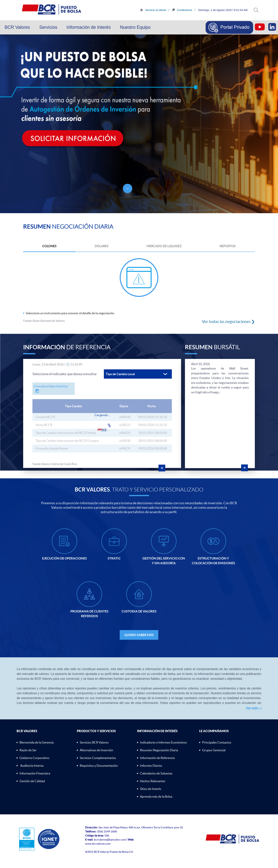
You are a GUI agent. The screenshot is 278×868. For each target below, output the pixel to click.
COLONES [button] (49, 246)
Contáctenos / (200, 10)
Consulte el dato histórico (51, 386)
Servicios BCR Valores (94, 742)
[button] (256, 10)
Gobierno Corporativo (34, 758)
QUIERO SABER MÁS (139, 635)
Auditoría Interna (32, 766)
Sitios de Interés (151, 789)
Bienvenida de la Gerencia (37, 742)
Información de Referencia (157, 758)
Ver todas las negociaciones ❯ (228, 322)
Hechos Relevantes (153, 781)
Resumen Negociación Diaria (159, 750)
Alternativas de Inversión (96, 750)
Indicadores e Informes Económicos (163, 742)
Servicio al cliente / (172, 10)
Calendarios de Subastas (156, 773)
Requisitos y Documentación (99, 766)
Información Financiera (35, 773)
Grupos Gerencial (214, 750)
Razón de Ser (28, 750)
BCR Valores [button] (17, 27)
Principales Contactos (217, 742)
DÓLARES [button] (102, 246)
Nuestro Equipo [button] (135, 27)
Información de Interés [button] (89, 27)
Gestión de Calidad (32, 781)
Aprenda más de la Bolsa (156, 796)
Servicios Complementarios (98, 758)
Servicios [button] (48, 27)
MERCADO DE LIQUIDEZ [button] (164, 246)
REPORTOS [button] (228, 246)
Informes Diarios (151, 766)
